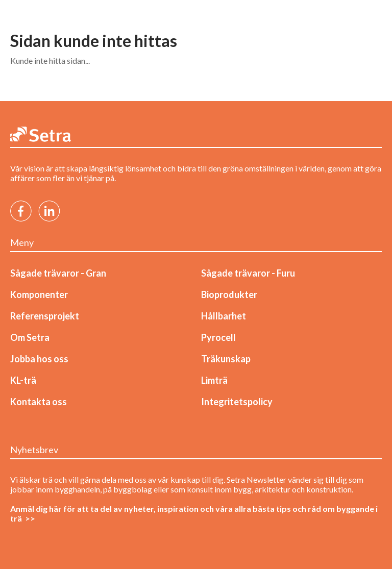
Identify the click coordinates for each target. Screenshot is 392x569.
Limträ (214, 380)
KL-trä (23, 380)
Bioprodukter (229, 294)
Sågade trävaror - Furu (248, 273)
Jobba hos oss (39, 359)
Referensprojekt (45, 316)
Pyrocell (218, 337)
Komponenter (39, 294)
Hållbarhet (224, 316)
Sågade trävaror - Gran (58, 273)
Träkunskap (226, 359)
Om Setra (30, 337)
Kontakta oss (39, 402)
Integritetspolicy (237, 402)
